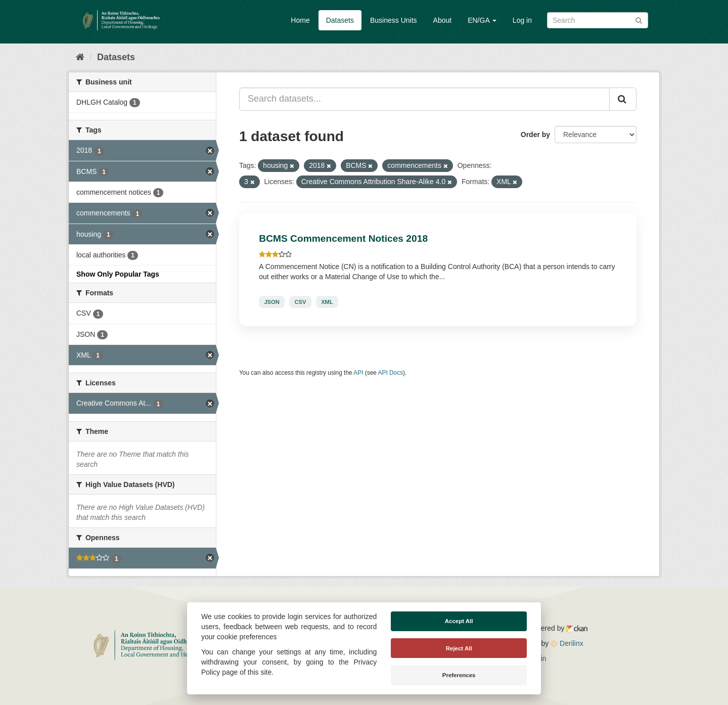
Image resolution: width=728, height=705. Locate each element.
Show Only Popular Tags (118, 274)
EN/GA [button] (482, 20)
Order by (535, 135)
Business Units (394, 20)
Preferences (459, 675)
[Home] (80, 57)
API (358, 373)
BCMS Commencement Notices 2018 (343, 238)
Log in (522, 20)
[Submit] (639, 19)
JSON (271, 302)
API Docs (391, 373)
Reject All (459, 648)
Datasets (340, 20)
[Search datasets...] (424, 99)
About (443, 20)
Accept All (459, 621)
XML (327, 302)
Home (300, 20)
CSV (300, 302)
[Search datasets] (598, 20)
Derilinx (567, 643)
